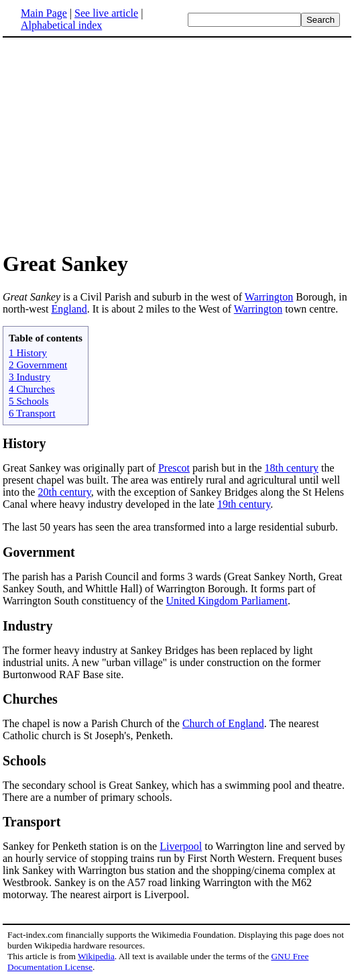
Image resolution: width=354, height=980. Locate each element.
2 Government (38, 365)
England (69, 309)
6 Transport (32, 413)
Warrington (269, 297)
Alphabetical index (61, 25)
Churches (30, 699)
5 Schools (29, 401)
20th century (64, 492)
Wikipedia (96, 956)
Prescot (174, 468)
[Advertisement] (177, 144)
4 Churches (32, 389)
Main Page (44, 13)
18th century (292, 468)
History (24, 443)
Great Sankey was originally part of (80, 468)
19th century (244, 504)
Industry (27, 626)
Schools (24, 761)
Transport (32, 822)
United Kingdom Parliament (227, 601)
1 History (28, 352)
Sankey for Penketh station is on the (81, 846)
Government (39, 552)
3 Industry (29, 377)
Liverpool (181, 846)
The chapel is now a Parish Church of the (93, 723)
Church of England (223, 723)
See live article (106, 13)
